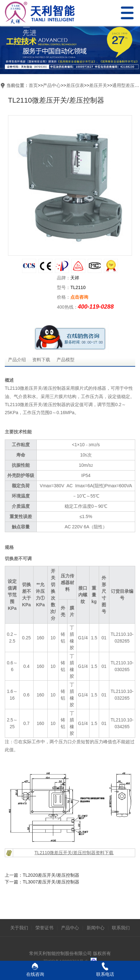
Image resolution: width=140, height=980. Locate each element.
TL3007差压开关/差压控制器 (51, 882)
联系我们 (121, 928)
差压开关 (98, 85)
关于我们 (19, 928)
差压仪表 (75, 85)
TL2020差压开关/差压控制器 (51, 875)
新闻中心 (96, 928)
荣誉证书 (44, 928)
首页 (33, 85)
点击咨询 (79, 297)
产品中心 (52, 85)
